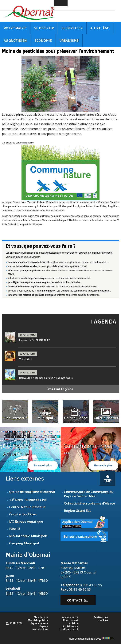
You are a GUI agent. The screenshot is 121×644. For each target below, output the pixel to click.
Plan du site (41, 617)
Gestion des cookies (101, 619)
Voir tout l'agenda (61, 389)
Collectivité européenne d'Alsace (89, 503)
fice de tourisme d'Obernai (34, 492)
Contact (78, 600)
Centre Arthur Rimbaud (27, 507)
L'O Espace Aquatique (26, 521)
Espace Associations (40, 628)
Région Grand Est (78, 511)
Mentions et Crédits (71, 622)
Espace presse (39, 623)
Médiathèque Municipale (28, 536)
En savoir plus (43, 465)
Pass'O (15, 529)
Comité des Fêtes (23, 514)
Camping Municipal (24, 543)
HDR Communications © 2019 (92, 639)
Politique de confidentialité (69, 628)
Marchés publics (38, 620)
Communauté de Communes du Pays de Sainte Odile (89, 494)
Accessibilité (70, 617)
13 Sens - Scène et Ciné (28, 500)
